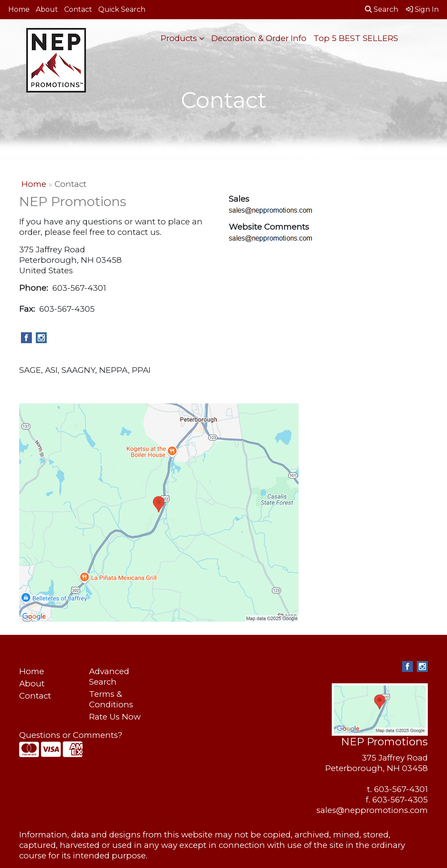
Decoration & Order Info (259, 38)
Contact (78, 9)
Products (179, 38)
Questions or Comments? (71, 735)
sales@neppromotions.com (372, 810)
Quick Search (122, 9)
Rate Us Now (115, 717)
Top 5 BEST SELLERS (356, 38)
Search (382, 9)
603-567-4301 (401, 789)
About (47, 9)
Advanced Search (109, 677)
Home (19, 9)
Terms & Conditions (111, 699)
